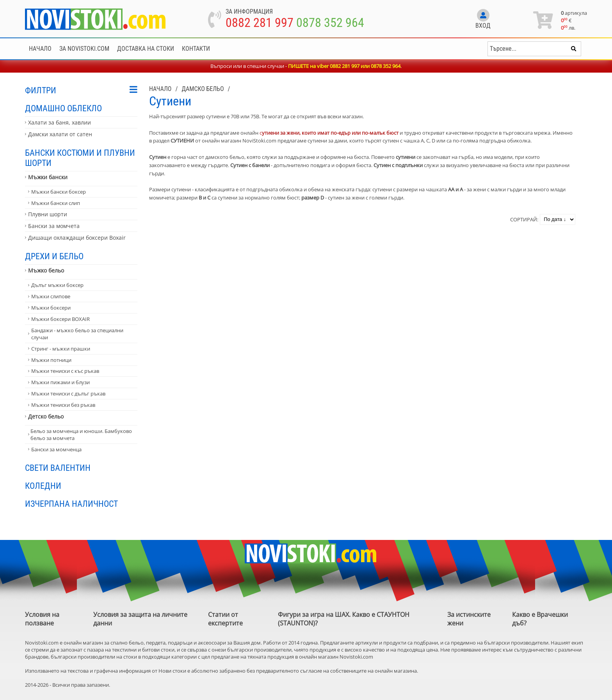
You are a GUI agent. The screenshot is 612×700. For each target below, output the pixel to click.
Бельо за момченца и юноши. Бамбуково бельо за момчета (81, 435)
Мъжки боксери (51, 308)
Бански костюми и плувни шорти (80, 158)
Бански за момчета (54, 226)
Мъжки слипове (51, 296)
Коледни (43, 486)
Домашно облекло (63, 108)
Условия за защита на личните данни (140, 619)
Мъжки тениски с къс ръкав (65, 371)
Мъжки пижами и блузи (60, 382)
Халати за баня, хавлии (60, 122)
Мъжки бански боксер (59, 192)
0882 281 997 (260, 23)
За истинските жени (469, 619)
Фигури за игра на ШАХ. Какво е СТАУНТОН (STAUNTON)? (344, 619)
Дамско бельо (203, 89)
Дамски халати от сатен (60, 134)
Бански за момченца (56, 449)
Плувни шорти (48, 214)
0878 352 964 (330, 23)
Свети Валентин (58, 468)
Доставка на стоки (146, 49)
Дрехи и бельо (54, 256)
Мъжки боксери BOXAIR (60, 319)
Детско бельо (46, 416)
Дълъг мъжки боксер (57, 285)
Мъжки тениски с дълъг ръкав (68, 394)
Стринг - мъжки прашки (61, 349)
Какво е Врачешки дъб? (540, 619)
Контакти (196, 49)
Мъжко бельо (46, 270)
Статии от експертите (225, 619)
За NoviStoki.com (84, 49)
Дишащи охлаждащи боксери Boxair (77, 238)
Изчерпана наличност (71, 504)
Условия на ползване (42, 619)
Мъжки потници (51, 360)
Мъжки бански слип (56, 203)
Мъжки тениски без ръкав (63, 405)
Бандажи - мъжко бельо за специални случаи (77, 334)
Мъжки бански (48, 177)
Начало (40, 49)
